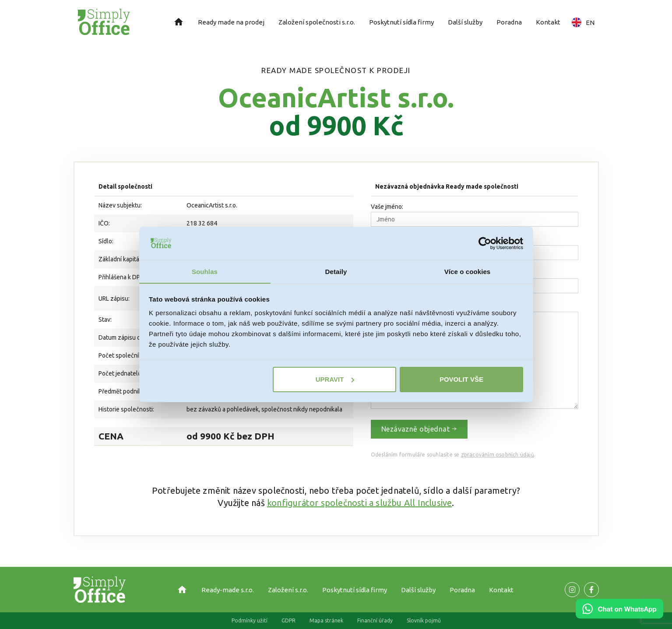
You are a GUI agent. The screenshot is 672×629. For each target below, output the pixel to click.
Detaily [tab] (336, 272)
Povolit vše (461, 379)
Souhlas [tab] (205, 272)
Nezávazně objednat (419, 429)
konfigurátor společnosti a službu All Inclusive (359, 503)
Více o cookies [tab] (468, 272)
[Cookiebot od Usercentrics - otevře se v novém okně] (485, 243)
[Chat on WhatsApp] (619, 615)
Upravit (335, 379)
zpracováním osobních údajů (498, 455)
